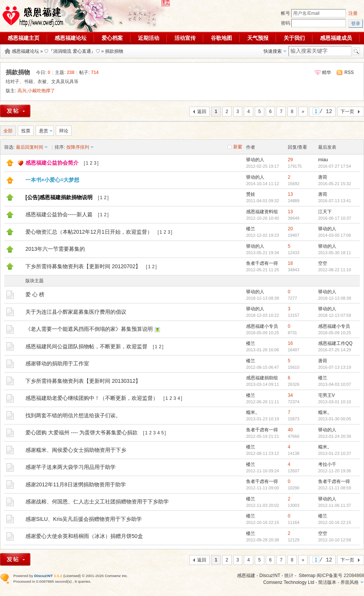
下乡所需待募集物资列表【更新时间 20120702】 (83, 266)
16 (290, 343)
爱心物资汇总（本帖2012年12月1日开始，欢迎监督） (89, 232)
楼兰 (251, 229)
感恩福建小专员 (262, 326)
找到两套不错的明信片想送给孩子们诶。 (73, 415)
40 (290, 430)
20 (290, 229)
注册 (353, 13)
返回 (202, 112)
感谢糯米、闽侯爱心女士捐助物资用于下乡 (76, 450)
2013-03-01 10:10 (335, 402)
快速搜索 (273, 51)
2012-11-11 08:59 (335, 488)
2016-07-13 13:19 (335, 367)
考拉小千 (327, 464)
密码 (286, 23)
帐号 (286, 13)
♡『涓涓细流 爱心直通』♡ (72, 51)
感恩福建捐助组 (262, 378)
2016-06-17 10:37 (335, 218)
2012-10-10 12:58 (335, 540)
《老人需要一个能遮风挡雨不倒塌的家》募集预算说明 (89, 329)
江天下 (325, 212)
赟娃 (251, 194)
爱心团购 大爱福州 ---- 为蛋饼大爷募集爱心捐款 (82, 432)
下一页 (347, 112)
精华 (326, 72)
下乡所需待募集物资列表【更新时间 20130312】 (83, 381)
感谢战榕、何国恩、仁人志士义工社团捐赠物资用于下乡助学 (97, 502)
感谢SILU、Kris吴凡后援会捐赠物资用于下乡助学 (84, 519)
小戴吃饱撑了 (41, 91)
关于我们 (294, 38)
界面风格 (350, 582)
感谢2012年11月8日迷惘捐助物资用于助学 (76, 484)
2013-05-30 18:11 (335, 253)
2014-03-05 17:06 (335, 235)
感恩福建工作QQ (335, 343)
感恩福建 (246, 576)
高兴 (22, 91)
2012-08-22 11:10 (335, 270)
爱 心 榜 (35, 294)
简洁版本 (327, 582)
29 (290, 160)
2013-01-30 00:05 (335, 419)
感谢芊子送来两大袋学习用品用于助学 (71, 467)
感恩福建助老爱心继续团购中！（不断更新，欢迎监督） (92, 398)
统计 (289, 576)
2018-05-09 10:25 (335, 333)
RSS (349, 72)
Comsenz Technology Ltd (289, 582)
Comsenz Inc (116, 576)
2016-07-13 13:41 (335, 201)
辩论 (64, 131)
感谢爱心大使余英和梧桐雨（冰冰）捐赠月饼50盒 (84, 536)
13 (290, 194)
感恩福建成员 (336, 38)
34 (290, 395)
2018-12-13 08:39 (335, 298)
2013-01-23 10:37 (335, 453)
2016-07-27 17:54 (335, 166)
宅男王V (326, 395)
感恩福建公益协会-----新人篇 (59, 214)
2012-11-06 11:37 (335, 505)
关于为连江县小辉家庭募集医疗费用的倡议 (76, 312)
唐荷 (323, 177)
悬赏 (44, 131)
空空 (323, 263)
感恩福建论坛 (71, 38)
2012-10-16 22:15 (335, 522)
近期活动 (149, 38)
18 (290, 263)
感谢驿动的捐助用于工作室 (57, 363)
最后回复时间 (30, 147)
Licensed (72, 576)
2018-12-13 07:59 (335, 315)
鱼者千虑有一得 (262, 263)
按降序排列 (78, 147)
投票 (26, 131)
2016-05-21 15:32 (335, 184)
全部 (8, 131)
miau (323, 160)
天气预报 (258, 38)
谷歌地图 (221, 38)
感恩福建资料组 (262, 212)
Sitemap (307, 576)
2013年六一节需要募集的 (55, 249)
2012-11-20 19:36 (335, 471)
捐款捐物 (114, 51)
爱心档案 (112, 38)
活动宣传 (185, 38)
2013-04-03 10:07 (335, 384)
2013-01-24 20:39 (335, 436)
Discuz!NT (270, 576)
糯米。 (253, 412)
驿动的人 (255, 160)
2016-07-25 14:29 (335, 350)
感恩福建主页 (24, 38)
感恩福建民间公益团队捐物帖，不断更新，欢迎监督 (86, 346)
